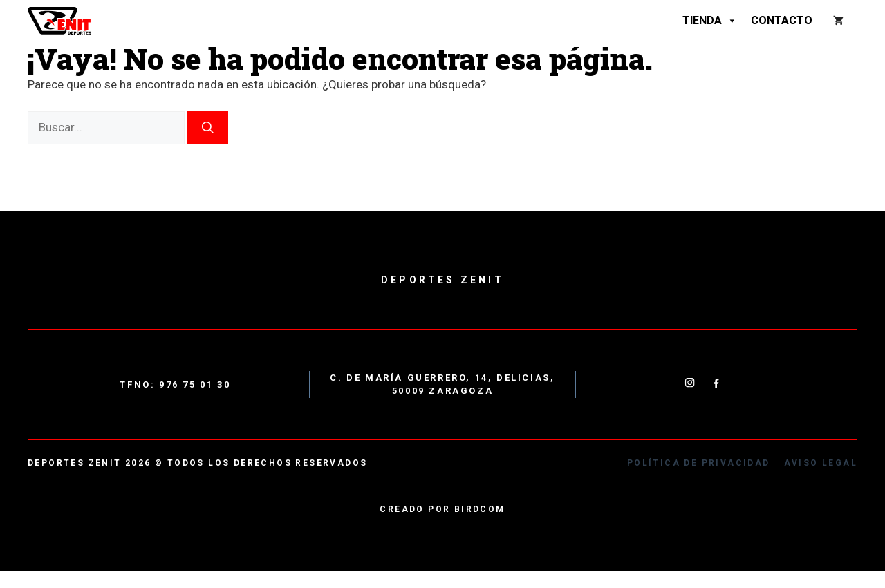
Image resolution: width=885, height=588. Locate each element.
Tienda (710, 21)
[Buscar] (208, 128)
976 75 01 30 (195, 385)
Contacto (782, 20)
